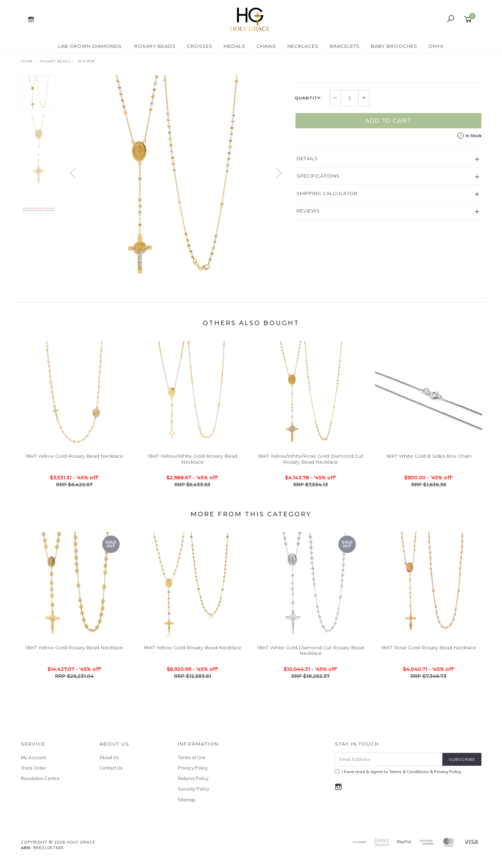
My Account (33, 764)
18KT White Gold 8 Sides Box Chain (429, 470)
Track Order (33, 775)
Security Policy (194, 796)
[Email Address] (389, 766)
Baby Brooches (394, 46)
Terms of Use (192, 764)
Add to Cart (388, 185)
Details (307, 223)
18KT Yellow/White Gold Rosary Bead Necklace (193, 473)
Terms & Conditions (409, 779)
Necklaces (303, 46)
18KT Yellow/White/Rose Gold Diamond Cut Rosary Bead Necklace (310, 473)
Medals (234, 46)
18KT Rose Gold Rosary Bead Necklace (429, 661)
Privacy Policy (193, 775)
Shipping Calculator (327, 258)
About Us (109, 764)
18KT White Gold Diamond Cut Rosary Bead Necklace (311, 664)
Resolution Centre (40, 785)
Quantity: (308, 163)
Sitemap (187, 807)
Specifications (318, 241)
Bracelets (345, 46)
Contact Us (111, 775)
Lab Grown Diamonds (90, 46)
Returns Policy (193, 785)
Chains (266, 46)
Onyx (436, 46)
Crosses (200, 46)
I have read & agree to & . (399, 779)
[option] (176, 180)
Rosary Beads (155, 46)
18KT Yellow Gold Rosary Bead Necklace (74, 470)
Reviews (308, 276)
